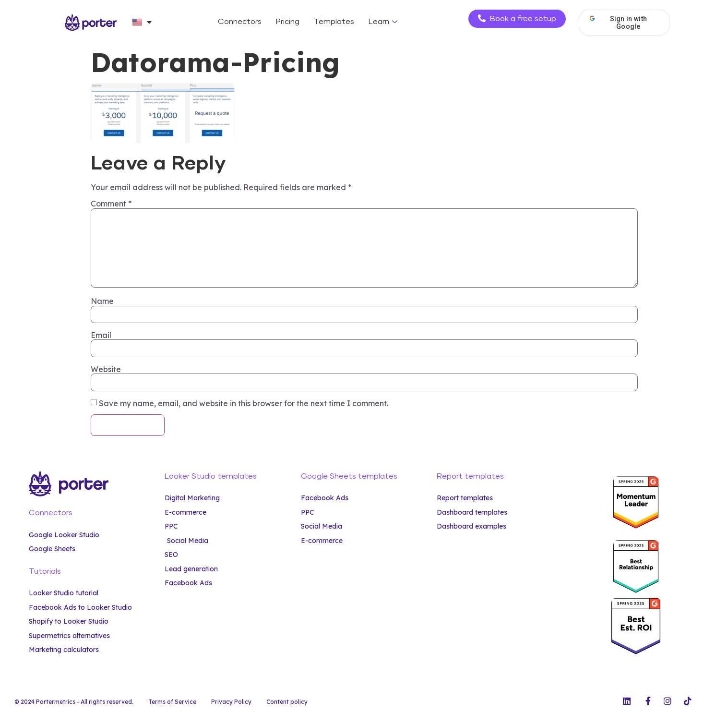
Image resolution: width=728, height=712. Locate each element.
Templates (334, 22)
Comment (111, 204)
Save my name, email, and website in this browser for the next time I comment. (244, 403)
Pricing (288, 22)
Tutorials (45, 571)
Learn (384, 22)
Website (106, 369)
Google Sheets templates (349, 476)
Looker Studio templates (211, 476)
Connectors (240, 22)
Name (102, 301)
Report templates (470, 476)
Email (101, 335)
